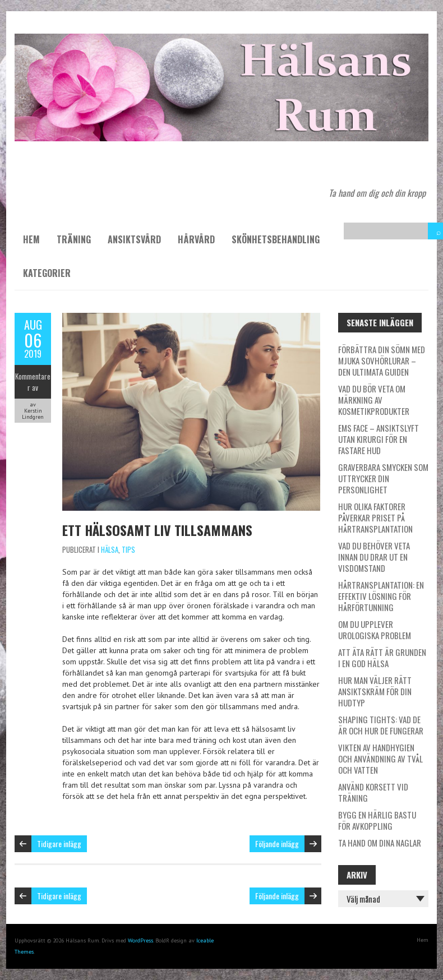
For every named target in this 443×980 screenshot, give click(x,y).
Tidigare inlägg (59, 843)
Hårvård (196, 239)
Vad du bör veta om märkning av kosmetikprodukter (374, 400)
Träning (74, 239)
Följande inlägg (277, 843)
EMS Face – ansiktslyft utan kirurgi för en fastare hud (379, 439)
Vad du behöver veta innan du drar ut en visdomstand (374, 557)
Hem (31, 239)
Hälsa (110, 549)
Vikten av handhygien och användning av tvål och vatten (380, 759)
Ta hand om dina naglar (380, 843)
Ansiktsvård (134, 239)
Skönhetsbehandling (276, 239)
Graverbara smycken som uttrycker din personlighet (383, 478)
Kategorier (47, 273)
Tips (128, 549)
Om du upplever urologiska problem (375, 630)
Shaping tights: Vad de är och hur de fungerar (381, 725)
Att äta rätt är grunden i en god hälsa (382, 658)
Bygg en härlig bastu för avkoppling (377, 820)
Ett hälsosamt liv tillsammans (157, 530)
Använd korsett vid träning (373, 792)
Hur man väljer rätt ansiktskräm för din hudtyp (375, 691)
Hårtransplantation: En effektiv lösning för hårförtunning (381, 596)
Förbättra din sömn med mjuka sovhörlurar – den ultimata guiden (382, 360)
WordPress (140, 940)
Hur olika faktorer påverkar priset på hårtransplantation (375, 517)
